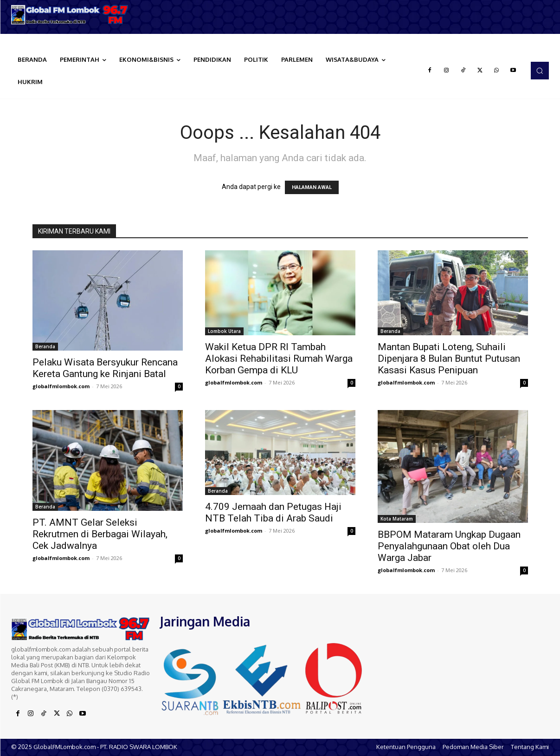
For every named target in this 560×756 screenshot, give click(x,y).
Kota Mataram (397, 519)
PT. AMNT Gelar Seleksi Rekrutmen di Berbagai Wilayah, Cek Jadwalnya (100, 534)
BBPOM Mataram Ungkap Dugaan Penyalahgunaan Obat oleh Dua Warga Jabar (449, 546)
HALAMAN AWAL (312, 187)
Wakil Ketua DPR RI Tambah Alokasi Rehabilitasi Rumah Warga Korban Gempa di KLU (279, 358)
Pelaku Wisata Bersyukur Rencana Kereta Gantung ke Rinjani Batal (105, 368)
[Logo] (70, 15)
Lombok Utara (224, 331)
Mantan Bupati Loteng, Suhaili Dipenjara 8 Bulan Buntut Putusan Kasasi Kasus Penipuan (449, 358)
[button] (540, 71)
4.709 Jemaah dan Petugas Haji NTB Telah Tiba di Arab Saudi (273, 512)
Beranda (45, 346)
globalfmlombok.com (61, 386)
